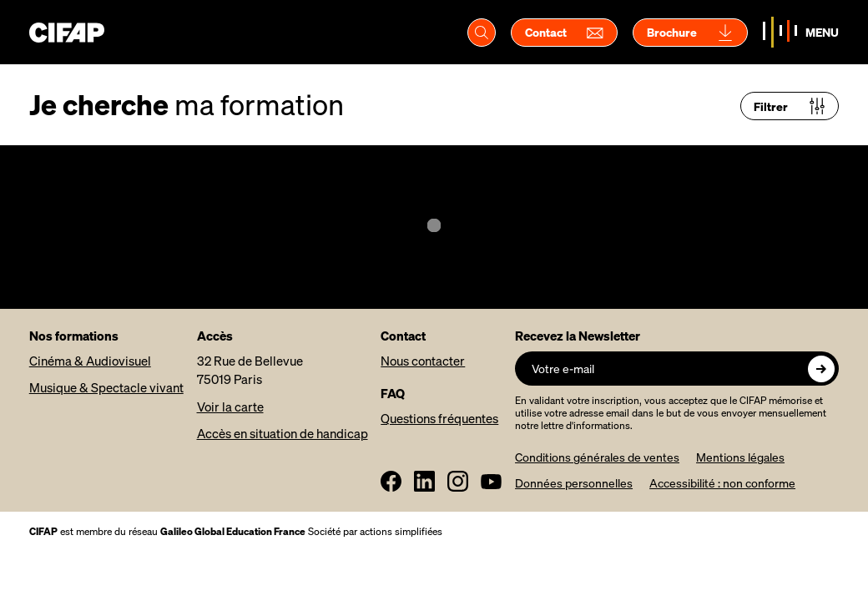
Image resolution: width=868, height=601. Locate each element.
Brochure (690, 33)
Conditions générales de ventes (597, 457)
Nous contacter (423, 361)
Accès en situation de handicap (283, 433)
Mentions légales (740, 457)
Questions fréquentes (439, 418)
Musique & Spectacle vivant (106, 387)
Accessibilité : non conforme (722, 483)
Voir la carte (230, 407)
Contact (564, 33)
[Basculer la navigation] (801, 32)
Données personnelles (574, 483)
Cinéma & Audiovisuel (90, 361)
